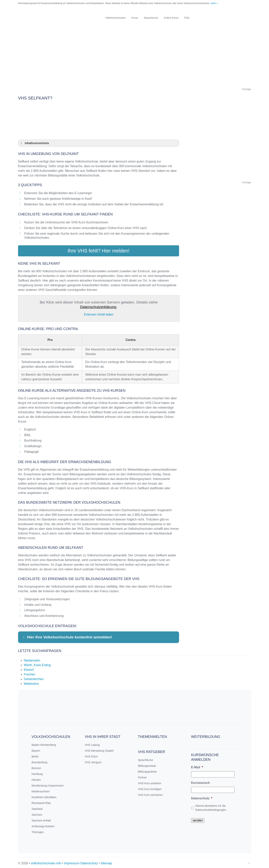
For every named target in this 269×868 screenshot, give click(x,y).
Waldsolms (31, 682)
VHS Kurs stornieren (150, 793)
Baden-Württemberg (44, 743)
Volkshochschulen (116, 18)
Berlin (35, 755)
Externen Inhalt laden (99, 313)
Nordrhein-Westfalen (44, 796)
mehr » (214, 3)
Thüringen (38, 831)
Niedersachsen (41, 790)
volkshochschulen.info (46, 862)
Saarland (37, 807)
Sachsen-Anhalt (41, 819)
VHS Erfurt (91, 755)
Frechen (30, 673)
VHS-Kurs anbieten (150, 782)
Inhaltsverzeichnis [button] (34, 143)
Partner (142, 776)
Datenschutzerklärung (98, 306)
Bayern (36, 749)
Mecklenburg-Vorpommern (48, 784)
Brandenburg (40, 761)
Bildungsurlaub (147, 764)
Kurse (135, 18)
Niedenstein (32, 659)
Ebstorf (29, 668)
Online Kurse (171, 18)
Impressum (72, 862)
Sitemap (106, 862)
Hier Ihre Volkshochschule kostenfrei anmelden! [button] (67, 636)
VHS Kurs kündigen (150, 788)
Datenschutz (202, 797)
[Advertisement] (135, 60)
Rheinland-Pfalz (41, 801)
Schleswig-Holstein (43, 825)
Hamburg (37, 772)
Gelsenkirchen (34, 677)
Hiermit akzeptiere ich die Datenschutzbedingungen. (211, 806)
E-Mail (197, 766)
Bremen (36, 767)
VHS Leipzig (92, 743)
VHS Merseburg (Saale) (99, 749)
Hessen (36, 778)
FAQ (187, 18)
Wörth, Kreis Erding (37, 664)
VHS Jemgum (93, 761)
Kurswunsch (200, 781)
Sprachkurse (151, 18)
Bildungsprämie (147, 770)
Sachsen (37, 813)
